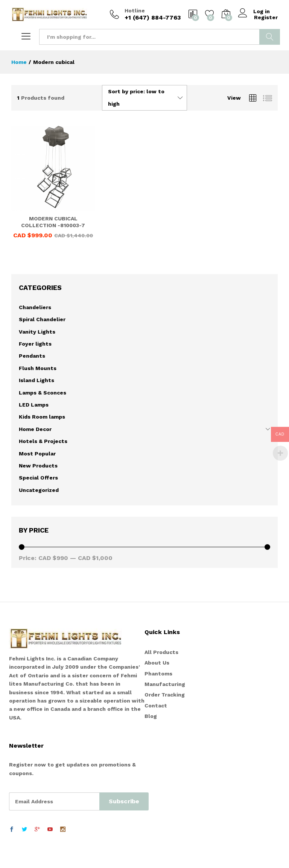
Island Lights (37, 380)
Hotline (135, 11)
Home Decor (35, 429)
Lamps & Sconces (43, 393)
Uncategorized (39, 490)
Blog (151, 716)
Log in (254, 11)
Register (266, 17)
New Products (38, 466)
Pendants (32, 356)
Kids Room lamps (42, 417)
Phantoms (158, 674)
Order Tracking (165, 695)
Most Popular (37, 454)
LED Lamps (34, 405)
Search (270, 37)
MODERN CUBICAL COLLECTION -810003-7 (53, 222)
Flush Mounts (38, 368)
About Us (157, 663)
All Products (161, 652)
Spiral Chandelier (42, 319)
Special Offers (38, 478)
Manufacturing (165, 684)
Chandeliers (35, 307)
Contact (156, 706)
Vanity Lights (37, 332)
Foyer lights (35, 344)
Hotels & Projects (43, 441)
